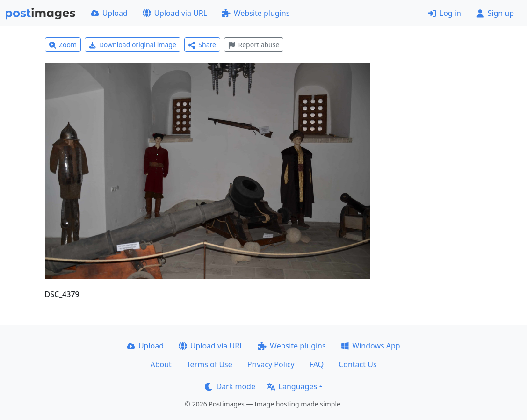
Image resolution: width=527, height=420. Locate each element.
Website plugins (256, 13)
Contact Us (357, 364)
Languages (292, 386)
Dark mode (230, 386)
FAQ (317, 364)
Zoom (63, 45)
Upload (109, 13)
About (161, 364)
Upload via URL (175, 13)
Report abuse (254, 45)
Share (202, 45)
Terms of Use (209, 364)
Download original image (133, 45)
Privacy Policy (271, 364)
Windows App (371, 346)
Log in (444, 13)
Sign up (495, 13)
